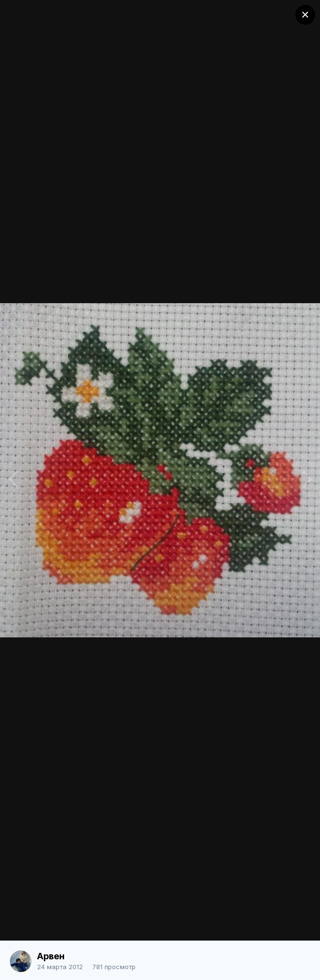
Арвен (51, 956)
